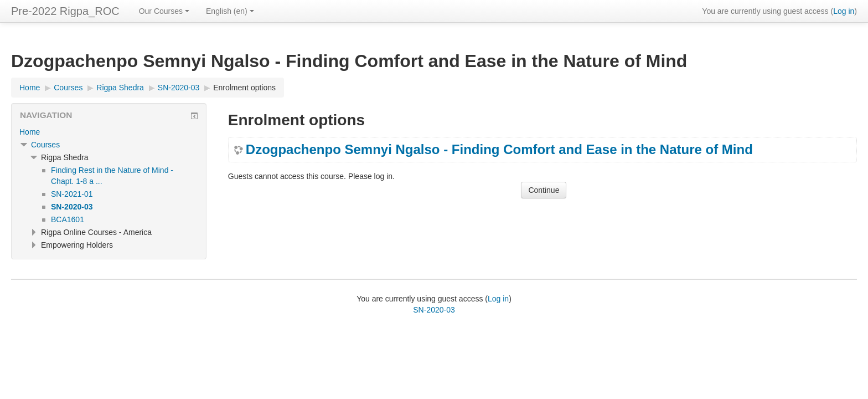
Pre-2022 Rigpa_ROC (65, 11)
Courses (45, 145)
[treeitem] (109, 132)
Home (30, 132)
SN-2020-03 (434, 310)
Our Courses (164, 11)
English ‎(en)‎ (230, 11)
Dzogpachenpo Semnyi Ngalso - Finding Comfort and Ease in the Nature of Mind (499, 150)
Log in (844, 11)
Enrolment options (244, 88)
